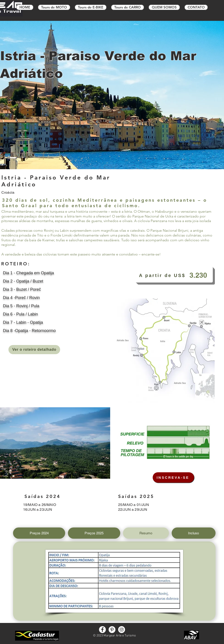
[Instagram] (122, 630)
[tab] (39, 533)
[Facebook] (102, 630)
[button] (55, 443)
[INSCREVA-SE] (173, 477)
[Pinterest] (112, 630)
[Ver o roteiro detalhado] (34, 350)
